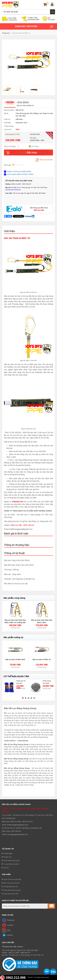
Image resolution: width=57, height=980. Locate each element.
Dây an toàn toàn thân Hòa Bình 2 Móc (42, 621)
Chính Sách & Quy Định (12, 860)
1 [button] (23, 698)
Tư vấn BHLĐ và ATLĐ (11, 864)
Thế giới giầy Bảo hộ (11, 887)
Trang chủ (6, 33)
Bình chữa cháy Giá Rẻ (11, 883)
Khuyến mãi (7, 857)
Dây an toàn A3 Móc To (42, 659)
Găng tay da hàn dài (21, 682)
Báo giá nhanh (44, 160)
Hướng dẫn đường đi (13, 190)
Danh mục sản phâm (34, 27)
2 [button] (26, 698)
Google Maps (8, 853)
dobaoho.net (18, 502)
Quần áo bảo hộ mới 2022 (12, 879)
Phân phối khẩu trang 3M (12, 890)
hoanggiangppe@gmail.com (18, 834)
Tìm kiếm (53, 12)
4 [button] (31, 698)
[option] (9, 90)
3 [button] (29, 698)
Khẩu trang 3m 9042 (47, 682)
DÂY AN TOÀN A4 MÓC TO (17, 238)
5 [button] (34, 698)
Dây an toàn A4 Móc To (21, 33)
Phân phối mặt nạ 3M (11, 894)
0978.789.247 (29, 525)
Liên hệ (6, 868)
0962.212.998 (16, 525)
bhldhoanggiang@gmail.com (18, 825)
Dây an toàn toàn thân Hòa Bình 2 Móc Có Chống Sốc (15, 621)
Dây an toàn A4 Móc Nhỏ (15, 659)
